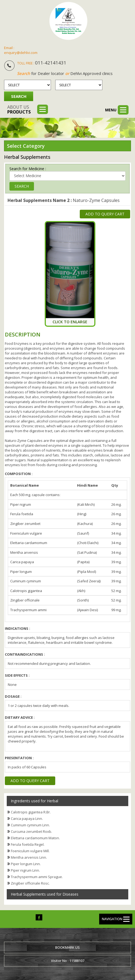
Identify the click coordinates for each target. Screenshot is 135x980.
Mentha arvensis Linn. (29, 857)
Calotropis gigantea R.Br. (31, 812)
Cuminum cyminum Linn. (30, 825)
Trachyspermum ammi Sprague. (37, 876)
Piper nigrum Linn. (25, 870)
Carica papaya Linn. (27, 818)
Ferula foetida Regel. (28, 844)
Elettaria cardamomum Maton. (35, 838)
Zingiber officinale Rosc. (30, 883)
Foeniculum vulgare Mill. (30, 851)
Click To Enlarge (70, 321)
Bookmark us (67, 947)
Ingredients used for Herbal (34, 801)
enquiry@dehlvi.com (21, 53)
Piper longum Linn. (26, 864)
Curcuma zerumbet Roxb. (31, 831)
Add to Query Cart (105, 214)
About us (19, 109)
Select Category (26, 146)
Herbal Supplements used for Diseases (45, 894)
